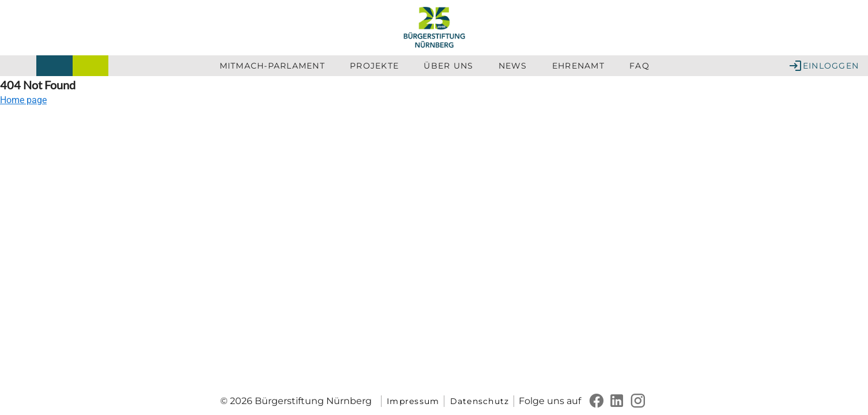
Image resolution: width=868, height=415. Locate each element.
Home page (23, 100)
